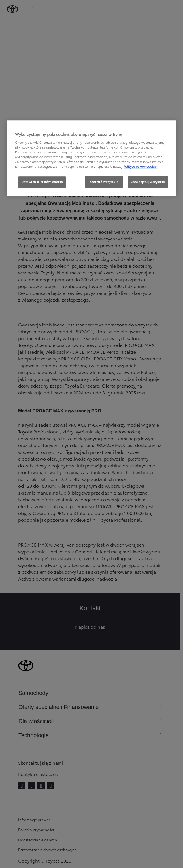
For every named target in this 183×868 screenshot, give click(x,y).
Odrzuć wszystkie (104, 182)
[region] (91, 158)
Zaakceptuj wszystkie (148, 182)
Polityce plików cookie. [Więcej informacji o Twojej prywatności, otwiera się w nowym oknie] (140, 166)
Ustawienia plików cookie (42, 182)
